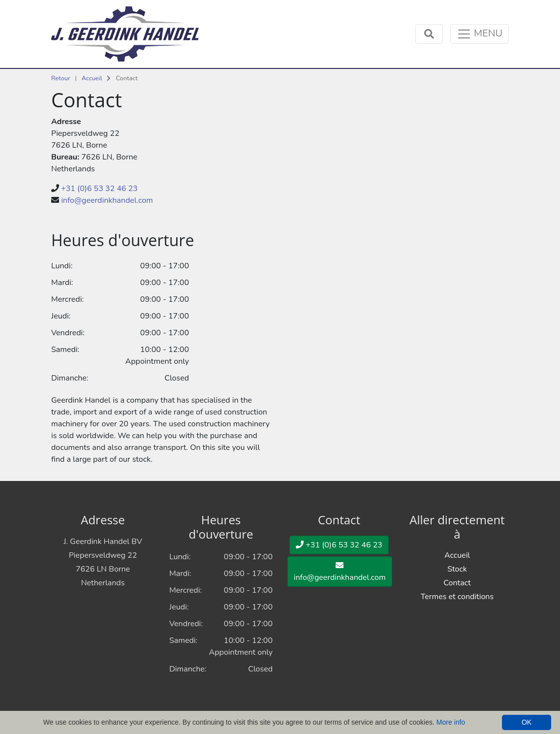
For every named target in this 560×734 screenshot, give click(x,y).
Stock (457, 569)
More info (451, 722)
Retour (61, 78)
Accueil (92, 78)
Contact (457, 583)
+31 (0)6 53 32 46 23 (99, 189)
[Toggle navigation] (480, 34)
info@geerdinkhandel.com (107, 200)
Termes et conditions (457, 597)
